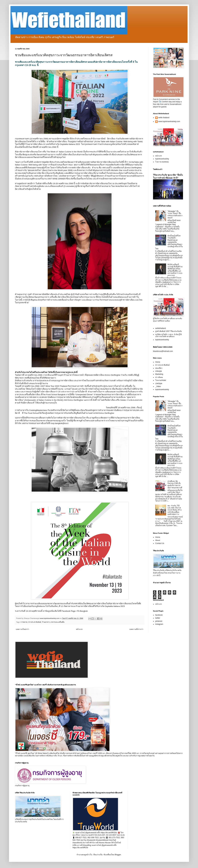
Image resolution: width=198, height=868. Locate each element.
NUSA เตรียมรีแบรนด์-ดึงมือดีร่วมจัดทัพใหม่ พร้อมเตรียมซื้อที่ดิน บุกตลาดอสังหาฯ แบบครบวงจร (175, 270)
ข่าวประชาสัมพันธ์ (35, 622)
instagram (159, 624)
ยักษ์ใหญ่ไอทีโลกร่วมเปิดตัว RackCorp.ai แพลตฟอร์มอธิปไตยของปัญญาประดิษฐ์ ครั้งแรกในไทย (169, 242)
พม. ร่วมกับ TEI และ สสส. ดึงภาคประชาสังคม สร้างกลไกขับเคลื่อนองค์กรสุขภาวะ (175, 510)
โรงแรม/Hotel (161, 380)
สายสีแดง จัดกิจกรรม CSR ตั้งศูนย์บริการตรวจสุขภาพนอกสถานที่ (175, 484)
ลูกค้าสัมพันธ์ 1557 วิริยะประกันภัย (168, 331)
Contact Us (160, 543)
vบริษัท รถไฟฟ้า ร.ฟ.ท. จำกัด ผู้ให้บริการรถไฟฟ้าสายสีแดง (168, 335)
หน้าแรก (79, 629)
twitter (158, 618)
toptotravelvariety (162, 159)
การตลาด (24, 622)
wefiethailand (161, 328)
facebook (159, 615)
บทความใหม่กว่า (22, 629)
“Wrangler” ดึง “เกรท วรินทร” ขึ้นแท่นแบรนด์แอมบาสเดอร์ (175, 215)
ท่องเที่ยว (159, 368)
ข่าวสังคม (159, 377)
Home (158, 362)
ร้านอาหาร (46, 622)
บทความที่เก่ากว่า (136, 629)
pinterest (159, 621)
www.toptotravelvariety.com (169, 121)
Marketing (159, 374)
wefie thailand (164, 118)
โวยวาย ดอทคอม (162, 162)
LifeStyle (159, 383)
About (158, 540)
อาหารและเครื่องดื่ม (57, 622)
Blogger (118, 855)
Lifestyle (159, 371)
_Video (158, 386)
